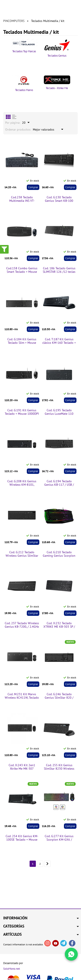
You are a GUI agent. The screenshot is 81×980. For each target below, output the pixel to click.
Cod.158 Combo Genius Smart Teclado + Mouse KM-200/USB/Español (22, 270)
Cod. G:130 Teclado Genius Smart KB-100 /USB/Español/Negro (59, 199)
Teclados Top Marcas (24, 46)
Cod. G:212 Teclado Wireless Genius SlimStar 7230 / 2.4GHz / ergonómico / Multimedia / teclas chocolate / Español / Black (22, 554)
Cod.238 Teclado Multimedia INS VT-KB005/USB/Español (22, 199)
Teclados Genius (57, 48)
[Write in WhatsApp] (71, 954)
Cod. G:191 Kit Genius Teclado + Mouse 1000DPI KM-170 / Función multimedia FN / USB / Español (22, 412)
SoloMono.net (12, 969)
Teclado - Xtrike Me (57, 83)
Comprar (33, 187)
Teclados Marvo (24, 84)
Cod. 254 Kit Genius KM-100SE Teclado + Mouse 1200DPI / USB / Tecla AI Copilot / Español (22, 838)
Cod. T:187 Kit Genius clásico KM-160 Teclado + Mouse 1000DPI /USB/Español (59, 341)
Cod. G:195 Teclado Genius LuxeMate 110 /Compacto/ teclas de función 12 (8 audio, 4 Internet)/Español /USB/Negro (59, 412)
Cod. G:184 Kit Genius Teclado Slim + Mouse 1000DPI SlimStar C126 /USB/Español (22, 341)
